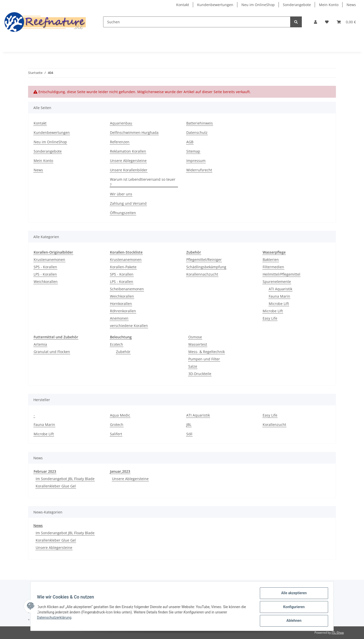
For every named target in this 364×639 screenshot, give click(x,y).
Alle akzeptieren (292, 595)
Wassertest (198, 344)
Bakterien (271, 260)
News (351, 5)
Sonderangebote (297, 5)
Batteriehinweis (200, 123)
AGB (190, 142)
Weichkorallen (46, 282)
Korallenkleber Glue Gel (56, 486)
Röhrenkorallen (123, 311)
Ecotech (117, 344)
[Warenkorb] (346, 22)
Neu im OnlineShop (258, 5)
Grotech (117, 425)
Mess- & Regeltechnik (207, 352)
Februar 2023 (45, 471)
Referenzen (120, 142)
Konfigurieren (292, 608)
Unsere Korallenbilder (129, 170)
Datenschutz (197, 132)
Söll (189, 434)
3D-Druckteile (200, 374)
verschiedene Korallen (129, 326)
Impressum (196, 161)
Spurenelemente (277, 282)
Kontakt (183, 5)
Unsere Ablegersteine (128, 161)
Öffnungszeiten (123, 213)
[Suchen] (197, 22)
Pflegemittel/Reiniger (204, 260)
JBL (189, 425)
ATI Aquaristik (280, 289)
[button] (315, 22)
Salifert (116, 434)
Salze (193, 366)
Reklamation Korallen (128, 151)
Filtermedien (273, 267)
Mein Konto (329, 5)
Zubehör (123, 352)
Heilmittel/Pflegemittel (281, 274)
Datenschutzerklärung (56, 619)
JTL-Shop (338, 633)
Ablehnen (292, 621)
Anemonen (119, 318)
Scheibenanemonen (127, 289)
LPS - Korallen (45, 274)
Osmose (195, 337)
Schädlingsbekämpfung (206, 267)
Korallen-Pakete (123, 267)
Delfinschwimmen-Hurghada (134, 132)
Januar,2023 (120, 471)
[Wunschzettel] (327, 22)
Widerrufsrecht (199, 170)
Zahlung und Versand (128, 203)
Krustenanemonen (49, 260)
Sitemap (193, 151)
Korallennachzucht (202, 274)
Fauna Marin (279, 296)
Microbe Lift (279, 304)
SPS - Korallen (45, 267)
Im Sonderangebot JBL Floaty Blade (65, 479)
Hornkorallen (121, 304)
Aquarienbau (121, 123)
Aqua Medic (120, 415)
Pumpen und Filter (204, 359)
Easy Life (270, 318)
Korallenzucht (274, 425)
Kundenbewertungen (215, 5)
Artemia (40, 344)
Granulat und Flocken (52, 352)
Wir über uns (121, 194)
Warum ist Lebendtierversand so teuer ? (143, 182)
